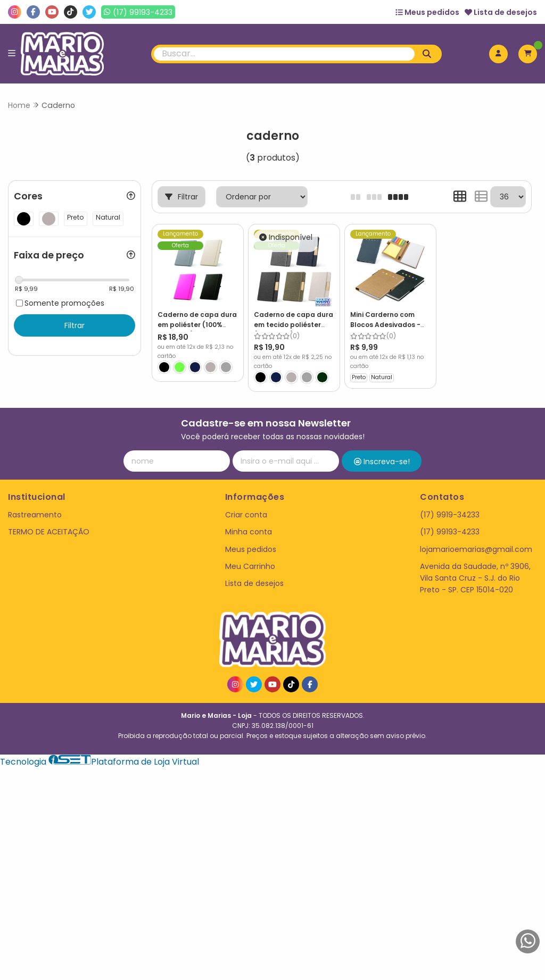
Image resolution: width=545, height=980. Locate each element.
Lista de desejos (501, 12)
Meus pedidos (427, 12)
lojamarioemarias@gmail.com (476, 549)
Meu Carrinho (250, 566)
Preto (359, 377)
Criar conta (246, 515)
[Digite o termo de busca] (284, 54)
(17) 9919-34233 (450, 515)
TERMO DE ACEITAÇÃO (49, 532)
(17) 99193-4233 (450, 532)
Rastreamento (35, 515)
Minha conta (249, 532)
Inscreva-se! (382, 462)
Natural (382, 377)
